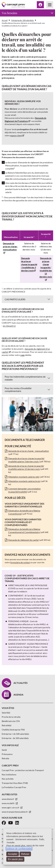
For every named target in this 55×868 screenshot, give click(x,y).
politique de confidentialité (19, 849)
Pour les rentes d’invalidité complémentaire (18, 390)
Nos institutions (9, 774)
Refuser (25, 854)
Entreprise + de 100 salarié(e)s (15, 734)
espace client (16, 135)
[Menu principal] (50, 5)
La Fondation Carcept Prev (14, 787)
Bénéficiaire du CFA (11, 721)
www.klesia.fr (8, 799)
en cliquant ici (9, 326)
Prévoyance (7, 754)
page (23, 355)
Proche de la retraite (11, 717)
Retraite (5, 758)
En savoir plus (15, 859)
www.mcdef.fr (8, 803)
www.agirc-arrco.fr (11, 807)
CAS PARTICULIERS (15, 299)
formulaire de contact (20, 562)
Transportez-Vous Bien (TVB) (15, 783)
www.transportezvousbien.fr (15, 812)
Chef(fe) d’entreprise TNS (13, 730)
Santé (4, 750)
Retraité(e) (7, 725)
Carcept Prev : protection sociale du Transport (23, 770)
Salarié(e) (6, 713)
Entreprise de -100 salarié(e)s (23, 20)
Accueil (5, 20)
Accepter (13, 854)
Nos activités (8, 779)
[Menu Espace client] (40, 5)
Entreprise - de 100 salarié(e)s (15, 738)
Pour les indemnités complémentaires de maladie (25, 378)
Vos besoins (9, 13)
